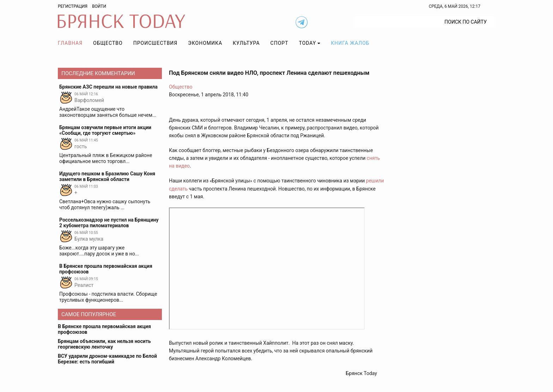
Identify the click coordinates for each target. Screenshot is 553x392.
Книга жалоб (350, 43)
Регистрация (73, 6)
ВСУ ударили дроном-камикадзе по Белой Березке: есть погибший (107, 359)
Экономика (205, 43)
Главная (70, 43)
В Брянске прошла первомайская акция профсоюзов (104, 329)
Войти (99, 6)
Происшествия (156, 43)
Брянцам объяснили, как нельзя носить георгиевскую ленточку (104, 344)
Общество (108, 43)
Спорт (279, 43)
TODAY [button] (308, 43)
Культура (246, 43)
